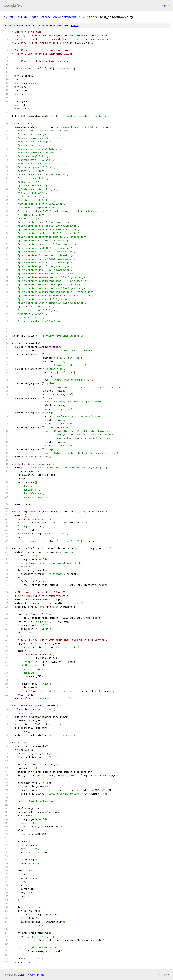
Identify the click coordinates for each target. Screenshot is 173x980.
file (75, 26)
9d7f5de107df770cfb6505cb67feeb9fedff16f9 (49, 17)
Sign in (166, 5)
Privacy (31, 975)
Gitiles (21, 975)
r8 (5, 17)
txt (158, 975)
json (167, 975)
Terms (40, 975)
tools (93, 17)
